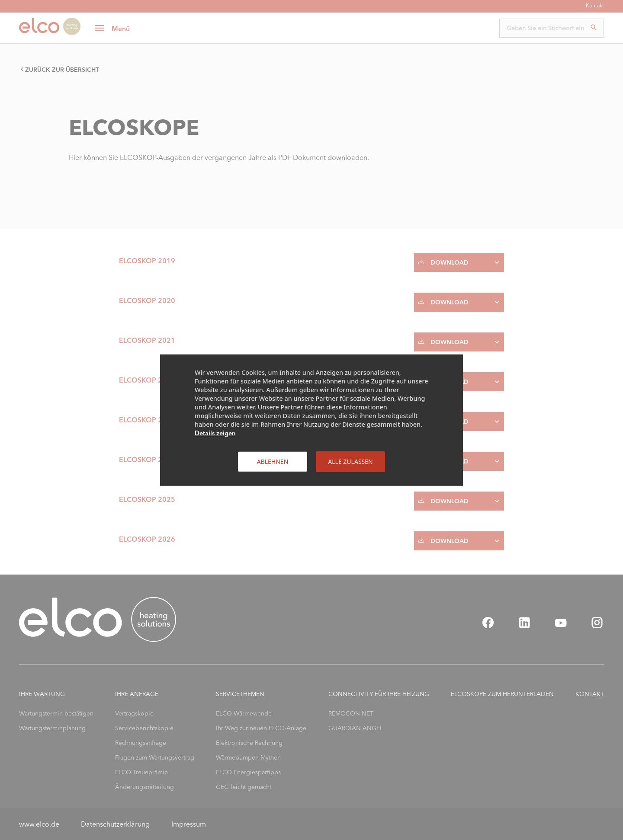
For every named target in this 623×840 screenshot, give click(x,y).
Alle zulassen (350, 461)
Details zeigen (215, 433)
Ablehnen (273, 461)
